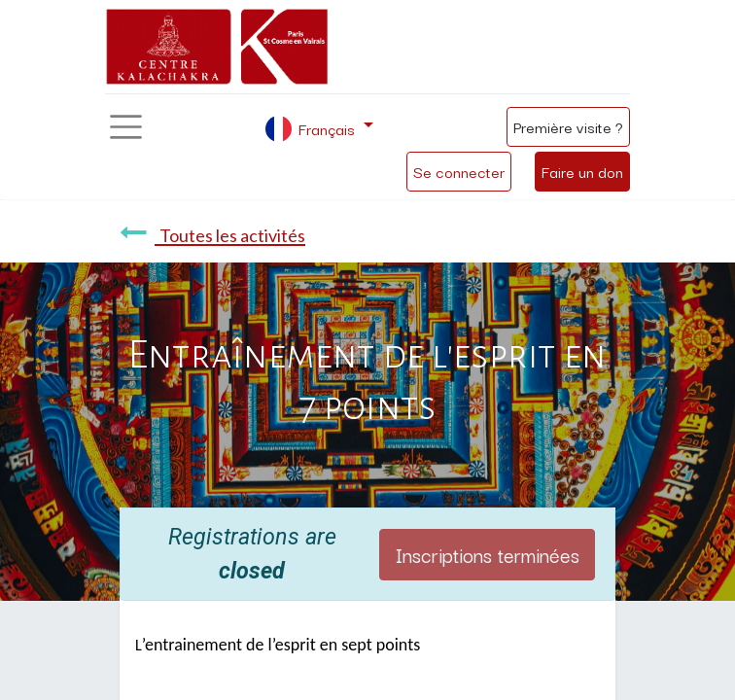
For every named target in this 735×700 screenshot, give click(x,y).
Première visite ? (568, 126)
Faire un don (582, 171)
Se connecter (459, 171)
